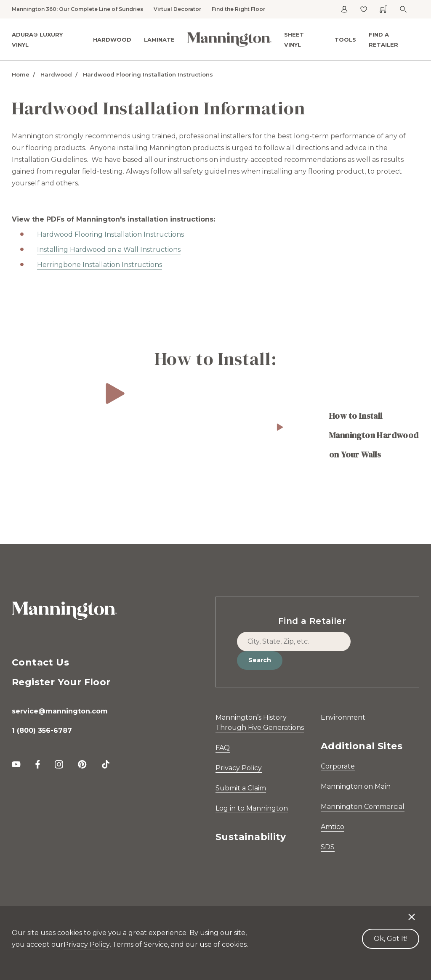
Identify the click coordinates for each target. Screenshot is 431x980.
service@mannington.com (60, 711)
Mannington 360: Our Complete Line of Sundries (77, 9)
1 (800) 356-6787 (42, 730)
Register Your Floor (61, 682)
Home (21, 74)
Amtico (333, 827)
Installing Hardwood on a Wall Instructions (109, 250)
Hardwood (112, 40)
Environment (343, 717)
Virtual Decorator (177, 9)
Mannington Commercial (363, 807)
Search (260, 660)
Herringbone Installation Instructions (100, 265)
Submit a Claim (241, 788)
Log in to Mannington (252, 808)
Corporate (338, 766)
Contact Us (40, 662)
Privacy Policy (239, 768)
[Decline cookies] (412, 913)
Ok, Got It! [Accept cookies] (391, 939)
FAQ (223, 748)
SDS (328, 847)
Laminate (159, 40)
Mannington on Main (356, 786)
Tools (345, 40)
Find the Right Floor (238, 9)
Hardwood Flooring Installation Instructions (148, 74)
